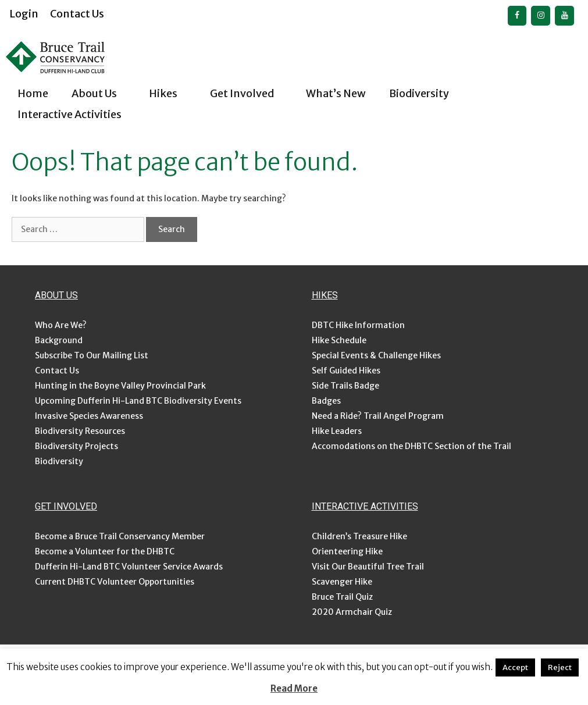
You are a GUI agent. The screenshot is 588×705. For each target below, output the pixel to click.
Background (59, 340)
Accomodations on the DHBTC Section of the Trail (411, 446)
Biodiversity (429, 94)
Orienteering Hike (347, 551)
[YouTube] (564, 16)
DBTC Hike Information (358, 325)
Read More (294, 688)
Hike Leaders (337, 431)
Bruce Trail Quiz (342, 597)
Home (33, 93)
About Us (104, 94)
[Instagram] (541, 16)
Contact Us (77, 14)
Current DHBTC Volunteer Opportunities (115, 582)
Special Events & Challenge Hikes (376, 355)
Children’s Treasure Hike (359, 536)
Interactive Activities (80, 115)
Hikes (173, 94)
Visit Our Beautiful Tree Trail (368, 567)
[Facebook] (517, 16)
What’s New (336, 93)
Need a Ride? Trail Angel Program (378, 416)
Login (24, 14)
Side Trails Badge (345, 386)
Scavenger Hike (342, 582)
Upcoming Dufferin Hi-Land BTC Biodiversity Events (138, 401)
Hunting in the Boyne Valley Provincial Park (120, 386)
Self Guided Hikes (346, 371)
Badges (326, 401)
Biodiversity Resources (80, 431)
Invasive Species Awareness (89, 416)
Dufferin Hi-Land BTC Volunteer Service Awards (129, 567)
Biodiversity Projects (76, 446)
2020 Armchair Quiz (352, 612)
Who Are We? (61, 325)
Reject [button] (560, 667)
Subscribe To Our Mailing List (92, 355)
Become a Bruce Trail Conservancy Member (120, 536)
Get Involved (252, 94)
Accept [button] (515, 667)
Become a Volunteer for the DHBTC (105, 551)
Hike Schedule (339, 340)
